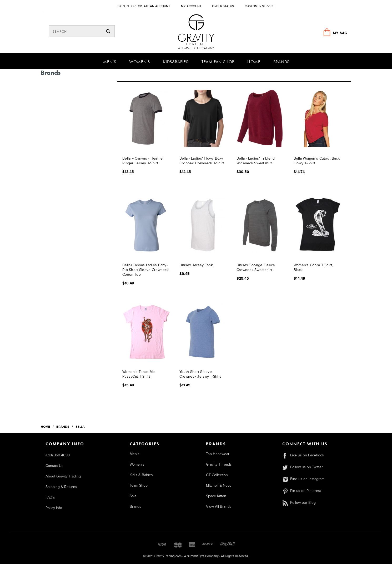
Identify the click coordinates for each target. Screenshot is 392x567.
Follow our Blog (299, 506)
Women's (140, 64)
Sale (133, 499)
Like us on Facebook (303, 458)
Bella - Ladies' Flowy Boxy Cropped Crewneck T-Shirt (202, 164)
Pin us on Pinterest (301, 494)
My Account (191, 6)
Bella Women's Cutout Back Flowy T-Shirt (317, 164)
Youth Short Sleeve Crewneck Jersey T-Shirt (200, 377)
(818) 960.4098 (58, 458)
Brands (281, 64)
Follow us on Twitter (302, 470)
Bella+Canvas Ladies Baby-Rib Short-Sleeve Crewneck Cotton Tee (145, 273)
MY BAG (340, 33)
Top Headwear (218, 457)
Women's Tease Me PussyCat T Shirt (139, 377)
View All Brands (219, 509)
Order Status (223, 6)
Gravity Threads (219, 467)
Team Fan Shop (218, 64)
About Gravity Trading (63, 479)
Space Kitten (216, 499)
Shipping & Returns (61, 490)
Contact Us (54, 469)
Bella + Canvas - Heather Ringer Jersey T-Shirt (143, 164)
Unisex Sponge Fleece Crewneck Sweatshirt (256, 271)
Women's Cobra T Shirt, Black (313, 271)
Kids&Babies (176, 64)
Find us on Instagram (303, 482)
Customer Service (260, 6)
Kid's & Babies (141, 478)
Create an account (154, 6)
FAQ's (50, 500)
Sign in (123, 6)
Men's (110, 64)
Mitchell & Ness (219, 488)
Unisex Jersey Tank (196, 268)
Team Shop (139, 488)
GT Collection (217, 478)
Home (254, 64)
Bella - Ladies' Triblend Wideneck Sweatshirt (256, 164)
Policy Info (54, 511)
